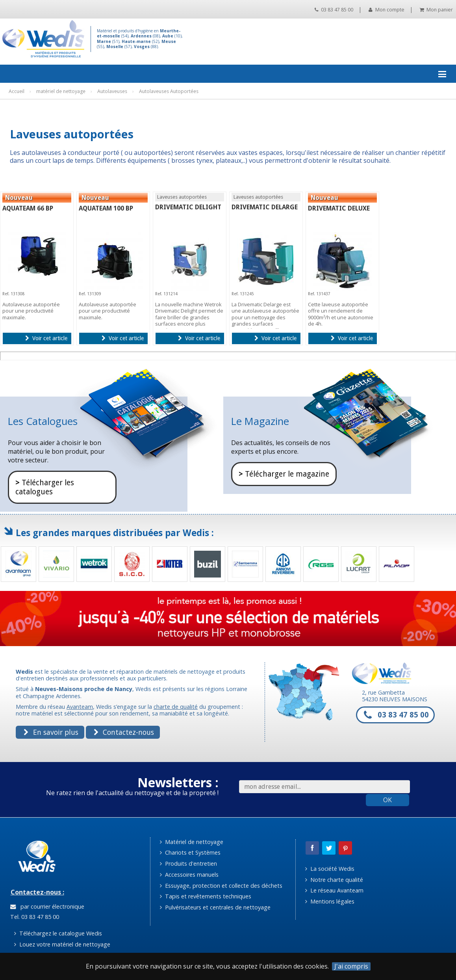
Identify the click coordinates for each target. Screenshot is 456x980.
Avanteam (80, 707)
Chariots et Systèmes (190, 852)
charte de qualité (176, 707)
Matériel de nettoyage (192, 842)
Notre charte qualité (334, 880)
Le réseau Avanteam (334, 890)
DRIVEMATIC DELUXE (339, 208)
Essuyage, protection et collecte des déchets (221, 886)
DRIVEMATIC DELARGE (265, 207)
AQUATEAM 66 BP (28, 208)
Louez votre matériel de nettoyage (62, 944)
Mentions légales (330, 901)
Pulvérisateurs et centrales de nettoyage (215, 907)
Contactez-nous (124, 732)
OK (387, 800)
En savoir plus (51, 732)
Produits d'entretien (188, 864)
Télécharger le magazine (284, 474)
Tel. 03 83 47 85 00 (34, 917)
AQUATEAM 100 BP (106, 208)
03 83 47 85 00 (334, 10)
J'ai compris (351, 966)
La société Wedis (330, 869)
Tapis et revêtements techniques (206, 896)
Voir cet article (46, 338)
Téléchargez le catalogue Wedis (58, 933)
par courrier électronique (47, 906)
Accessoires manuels (189, 875)
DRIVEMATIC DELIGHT (188, 207)
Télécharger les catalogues (45, 487)
